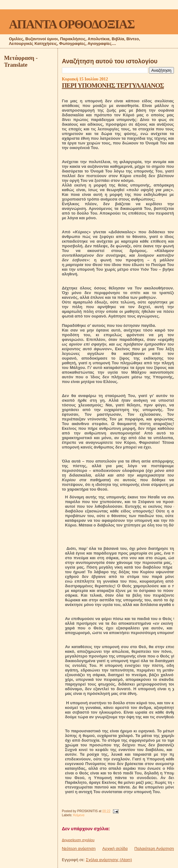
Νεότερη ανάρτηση (79, 849)
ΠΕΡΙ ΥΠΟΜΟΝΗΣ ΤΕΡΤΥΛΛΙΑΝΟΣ (113, 85)
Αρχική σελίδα (115, 849)
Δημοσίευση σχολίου (78, 840)
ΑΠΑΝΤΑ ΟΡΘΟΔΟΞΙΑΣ (71, 24)
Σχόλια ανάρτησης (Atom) (109, 860)
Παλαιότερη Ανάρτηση (154, 849)
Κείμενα (79, 815)
